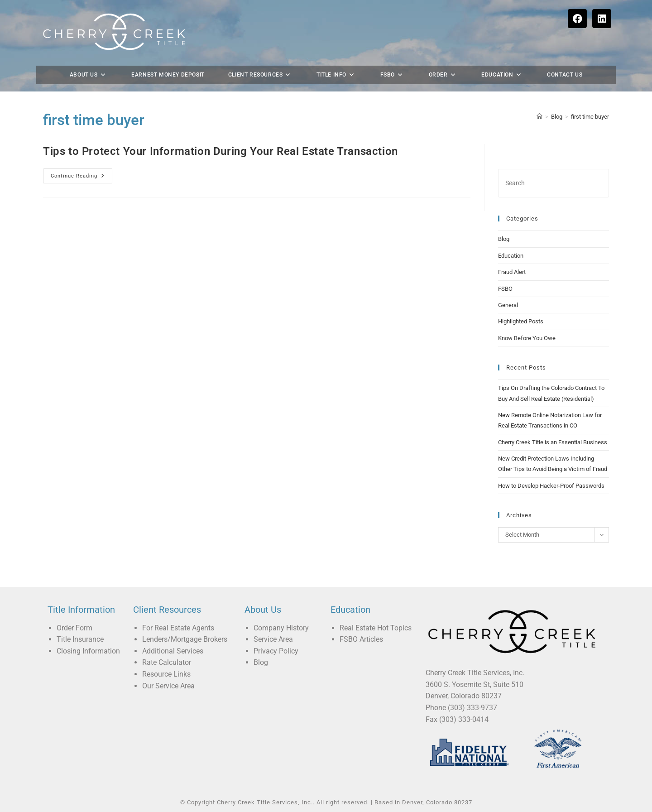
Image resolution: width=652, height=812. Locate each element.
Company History (281, 628)
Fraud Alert (512, 272)
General (508, 305)
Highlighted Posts (521, 321)
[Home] (539, 117)
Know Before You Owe (527, 338)
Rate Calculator (167, 662)
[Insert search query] (554, 183)
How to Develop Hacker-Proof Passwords (551, 486)
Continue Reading (81, 174)
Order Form (74, 628)
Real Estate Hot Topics (376, 628)
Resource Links (166, 674)
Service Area (273, 639)
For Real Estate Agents (178, 628)
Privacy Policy (276, 651)
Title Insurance (80, 639)
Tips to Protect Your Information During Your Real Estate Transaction (221, 151)
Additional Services (173, 651)
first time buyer (590, 117)
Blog (504, 239)
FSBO (505, 289)
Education (511, 256)
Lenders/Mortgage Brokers (185, 639)
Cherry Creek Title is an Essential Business (553, 442)
